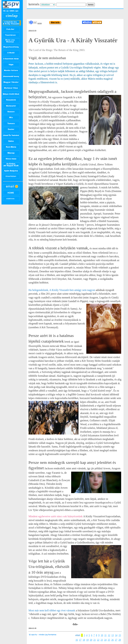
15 (120, 635)
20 (91, 640)
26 (112, 640)
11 (105, 635)
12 (109, 635)
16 (77, 640)
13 (112, 635)
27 (116, 640)
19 (87, 640)
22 (98, 640)
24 (105, 640)
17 (80, 640)
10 (102, 635)
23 (102, 640)
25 (109, 640)
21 (95, 640)
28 (120, 640)
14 (116, 635)
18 (84, 640)
